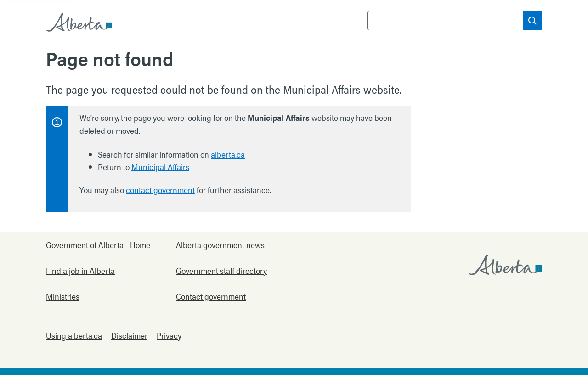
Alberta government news (220, 245)
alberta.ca (228, 154)
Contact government (211, 296)
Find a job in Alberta (80, 270)
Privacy (169, 335)
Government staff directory (221, 270)
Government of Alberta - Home (98, 245)
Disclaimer (129, 335)
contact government (160, 190)
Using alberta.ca (74, 335)
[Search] (532, 21)
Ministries (63, 296)
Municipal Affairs (160, 167)
